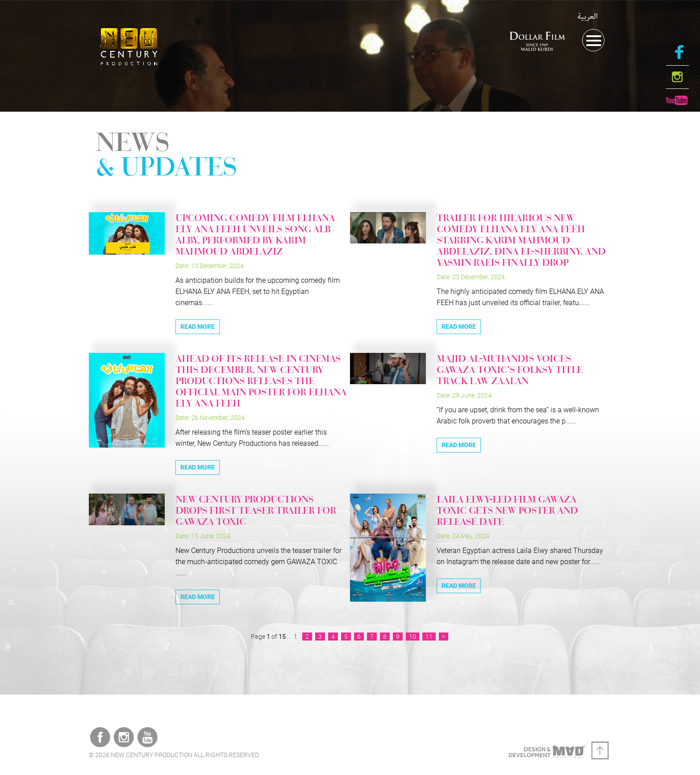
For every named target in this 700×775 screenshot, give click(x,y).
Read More (198, 327)
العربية (587, 17)
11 (429, 637)
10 (412, 637)
